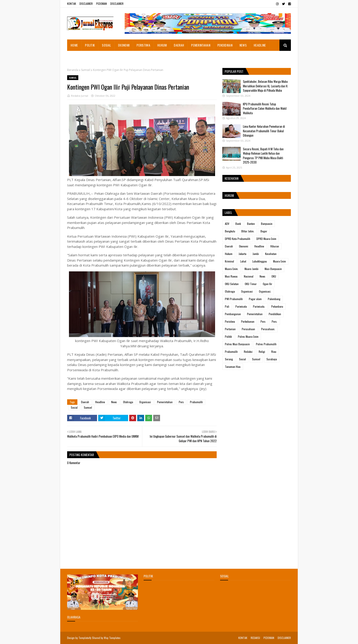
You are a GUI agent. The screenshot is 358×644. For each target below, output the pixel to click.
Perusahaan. (268, 329)
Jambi (256, 254)
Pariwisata (241, 306)
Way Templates (112, 638)
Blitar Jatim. (248, 231)
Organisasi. (265, 291)
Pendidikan (275, 314)
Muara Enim (279, 261)
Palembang (274, 299)
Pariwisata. (259, 306)
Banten (251, 224)
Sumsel (86, 70)
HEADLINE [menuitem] (260, 45)
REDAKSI (255, 638)
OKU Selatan (232, 284)
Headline (100, 402)
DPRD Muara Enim (266, 239)
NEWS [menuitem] (243, 45)
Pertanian (230, 329)
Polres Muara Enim (248, 336)
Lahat (243, 261)
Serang (229, 359)
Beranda (73, 70)
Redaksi (248, 352)
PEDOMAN (101, 4)
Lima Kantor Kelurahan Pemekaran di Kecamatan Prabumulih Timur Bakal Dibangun (264, 131)
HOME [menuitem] (74, 45)
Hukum (229, 254)
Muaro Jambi (251, 269)
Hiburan (275, 246)
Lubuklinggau (260, 261)
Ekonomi (244, 246)
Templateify (85, 638)
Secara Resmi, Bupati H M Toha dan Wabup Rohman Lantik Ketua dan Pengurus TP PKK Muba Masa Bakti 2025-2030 (263, 156)
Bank (238, 224)
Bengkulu (230, 231)
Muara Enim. (232, 269)
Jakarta (242, 254)
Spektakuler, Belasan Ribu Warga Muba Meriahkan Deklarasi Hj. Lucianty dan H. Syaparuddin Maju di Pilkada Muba (266, 86)
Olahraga (128, 402)
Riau (274, 352)
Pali (227, 306)
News (114, 402)
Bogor (264, 231)
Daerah (85, 402)
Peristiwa (230, 321)
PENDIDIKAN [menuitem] (225, 45)
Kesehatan (271, 254)
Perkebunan (248, 321)
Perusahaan (248, 329)
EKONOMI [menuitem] (124, 45)
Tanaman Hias (233, 367)
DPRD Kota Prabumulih (238, 239)
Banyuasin (267, 224)
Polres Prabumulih (266, 344)
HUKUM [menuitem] (162, 45)
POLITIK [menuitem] (90, 45)
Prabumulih (196, 402)
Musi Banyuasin (273, 269)
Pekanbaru (277, 306)
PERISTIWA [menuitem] (143, 45)
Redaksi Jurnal (80, 96)
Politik (228, 336)
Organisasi (145, 402)
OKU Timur (251, 284)
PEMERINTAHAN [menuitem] (201, 45)
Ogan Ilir (267, 284)
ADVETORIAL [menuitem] (78, 56)
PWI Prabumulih (234, 299)
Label (228, 212)
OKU (274, 276)
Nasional (249, 276)
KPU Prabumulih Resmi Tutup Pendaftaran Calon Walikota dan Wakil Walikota (265, 108)
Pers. (275, 321)
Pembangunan (233, 314)
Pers (181, 402)
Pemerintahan (165, 402)
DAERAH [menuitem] (179, 45)
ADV (227, 224)
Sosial (74, 407)
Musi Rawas (231, 276)
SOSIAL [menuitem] (106, 45)
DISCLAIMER (86, 4)
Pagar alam (255, 299)
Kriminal (229, 261)
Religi (262, 352)
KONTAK (72, 4)
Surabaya (272, 359)
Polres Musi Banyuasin (237, 344)
